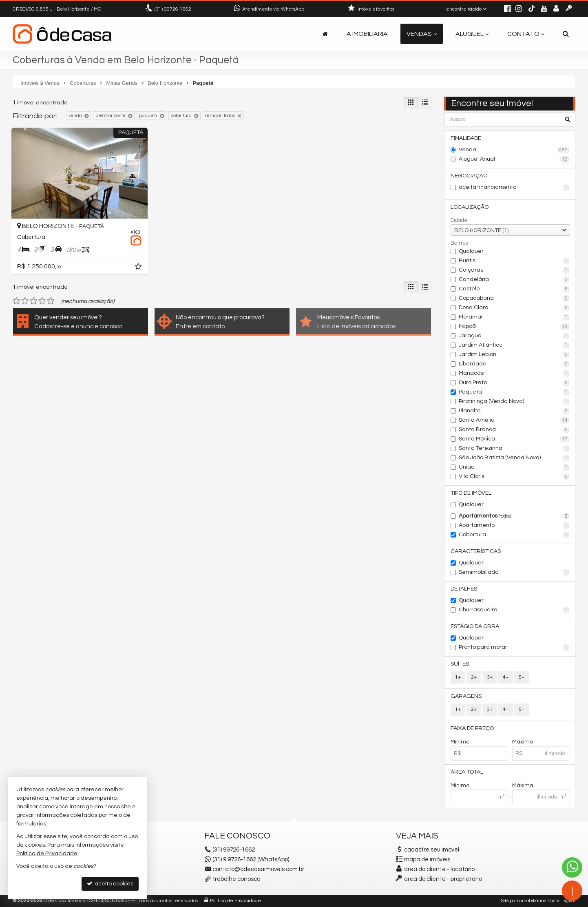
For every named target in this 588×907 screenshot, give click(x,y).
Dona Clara (514, 308)
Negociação (469, 176)
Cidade (459, 220)
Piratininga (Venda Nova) (514, 402)
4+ (506, 677)
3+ (490, 677)
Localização (470, 207)
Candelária (514, 280)
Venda (514, 150)
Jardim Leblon (514, 355)
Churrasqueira (514, 610)
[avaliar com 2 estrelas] (25, 301)
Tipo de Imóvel (471, 493)
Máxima (523, 785)
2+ (474, 677)
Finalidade (466, 138)
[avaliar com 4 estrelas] (42, 301)
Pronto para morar (514, 648)
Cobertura (514, 535)
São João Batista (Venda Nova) (514, 458)
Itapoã (514, 327)
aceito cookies (110, 884)
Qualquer (471, 251)
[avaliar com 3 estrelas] (34, 301)
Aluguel (472, 34)
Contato (526, 34)
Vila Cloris (514, 477)
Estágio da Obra (475, 626)
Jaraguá (514, 336)
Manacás (514, 374)
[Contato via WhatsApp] (572, 867)
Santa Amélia (514, 420)
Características (476, 551)
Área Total (467, 772)
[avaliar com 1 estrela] (17, 301)
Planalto (514, 411)
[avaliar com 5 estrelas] (51, 301)
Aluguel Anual (514, 159)
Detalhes (464, 589)
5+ (522, 677)
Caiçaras (514, 270)
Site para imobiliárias (524, 901)
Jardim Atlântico (514, 345)
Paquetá (514, 392)
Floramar (514, 317)
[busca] (566, 34)
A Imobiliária (367, 34)
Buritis (514, 261)
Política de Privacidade (235, 901)
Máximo (523, 742)
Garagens (466, 696)
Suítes (460, 664)
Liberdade (514, 364)
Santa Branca (514, 430)
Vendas (422, 34)
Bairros (459, 243)
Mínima (460, 785)
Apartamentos (514, 516)
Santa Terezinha (514, 449)
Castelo (514, 289)
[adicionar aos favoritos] (139, 268)
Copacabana (514, 299)
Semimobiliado (514, 573)
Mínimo (460, 742)
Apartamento (514, 526)
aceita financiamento (514, 188)
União (514, 467)
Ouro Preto (514, 383)
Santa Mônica (514, 439)
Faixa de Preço (472, 728)
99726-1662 (173, 9)
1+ (458, 677)
